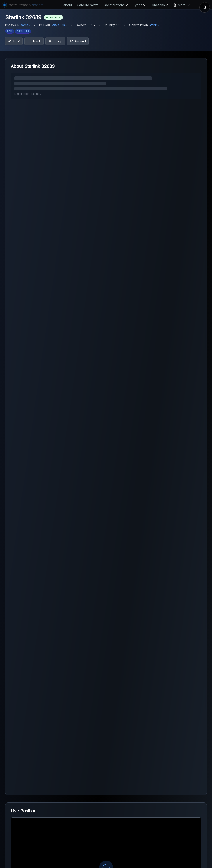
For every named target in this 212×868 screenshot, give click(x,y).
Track (34, 41)
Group (55, 41)
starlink (154, 25)
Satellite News (88, 5)
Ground (78, 41)
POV (14, 41)
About (68, 5)
